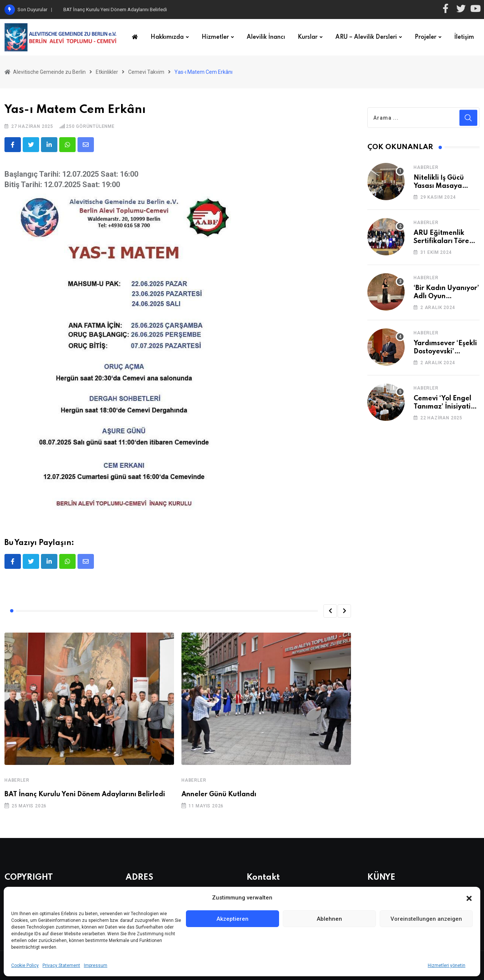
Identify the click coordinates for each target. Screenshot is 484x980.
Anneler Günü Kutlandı (219, 794)
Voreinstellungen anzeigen (426, 919)
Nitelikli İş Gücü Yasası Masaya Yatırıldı (439, 186)
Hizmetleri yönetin (447, 965)
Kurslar (308, 37)
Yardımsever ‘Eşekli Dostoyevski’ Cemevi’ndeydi (445, 352)
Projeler (426, 37)
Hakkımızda (167, 37)
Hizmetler (215, 37)
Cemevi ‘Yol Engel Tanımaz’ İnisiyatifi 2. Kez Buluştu (444, 407)
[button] (469, 898)
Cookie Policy (25, 965)
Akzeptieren (232, 919)
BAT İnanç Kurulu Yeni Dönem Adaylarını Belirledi (115, 10)
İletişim (464, 37)
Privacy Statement (61, 965)
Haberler (17, 780)
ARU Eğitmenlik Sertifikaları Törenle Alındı (446, 241)
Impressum (96, 965)
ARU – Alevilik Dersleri (366, 37)
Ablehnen (329, 919)
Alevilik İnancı (266, 37)
